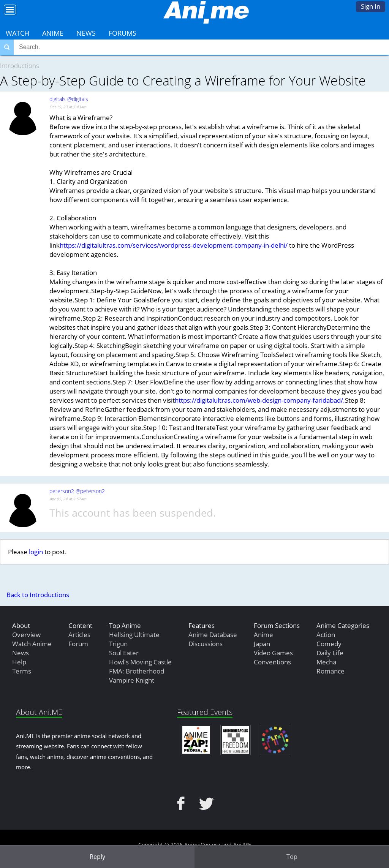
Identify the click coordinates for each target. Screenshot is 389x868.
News (86, 33)
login (36, 552)
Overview (26, 635)
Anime (53, 33)
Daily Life (330, 653)
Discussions (206, 644)
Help (19, 662)
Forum (78, 644)
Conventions (272, 662)
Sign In (371, 6)
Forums (123, 33)
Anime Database (213, 635)
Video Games (273, 653)
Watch (17, 33)
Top (292, 857)
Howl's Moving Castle (140, 662)
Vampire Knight (132, 680)
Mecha (326, 662)
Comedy (329, 644)
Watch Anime (32, 644)
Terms (22, 671)
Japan (262, 644)
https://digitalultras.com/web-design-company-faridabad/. (260, 400)
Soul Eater (124, 653)
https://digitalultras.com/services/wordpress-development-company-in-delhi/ (174, 245)
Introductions (20, 66)
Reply (97, 857)
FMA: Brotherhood (137, 671)
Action (326, 635)
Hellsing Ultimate (134, 635)
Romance (330, 671)
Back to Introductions (38, 595)
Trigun (118, 644)
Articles (79, 635)
